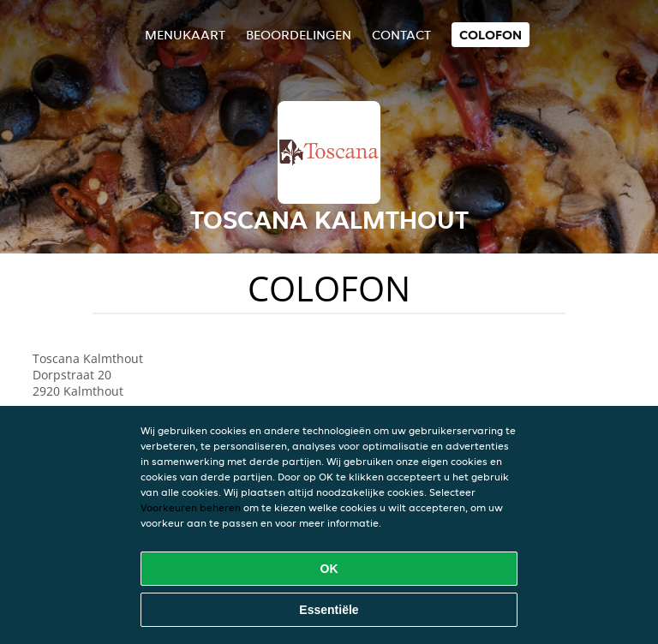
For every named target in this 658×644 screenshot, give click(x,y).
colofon (491, 35)
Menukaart (185, 35)
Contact (401, 35)
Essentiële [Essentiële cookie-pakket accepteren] (329, 610)
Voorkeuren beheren (191, 507)
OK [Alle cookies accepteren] (329, 569)
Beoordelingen (299, 35)
